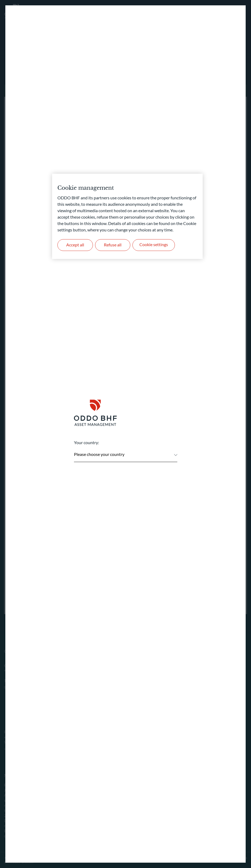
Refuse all (114, 245)
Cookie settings (155, 245)
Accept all (75, 245)
